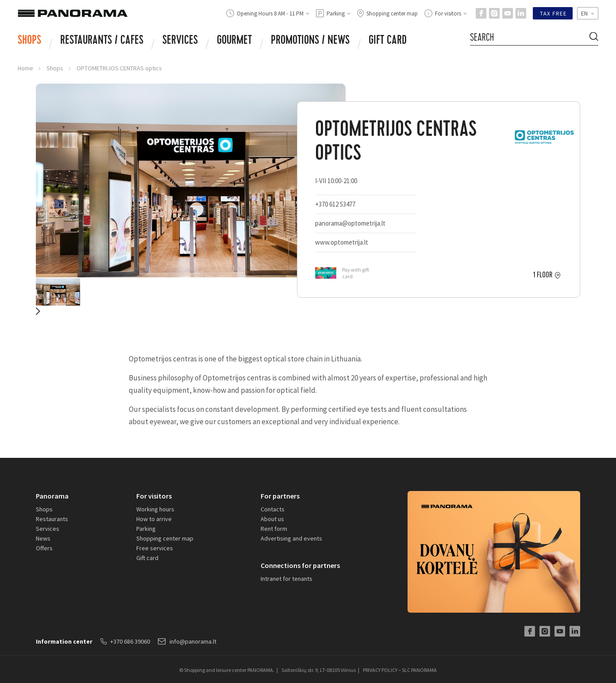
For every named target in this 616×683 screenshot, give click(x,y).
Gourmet (234, 41)
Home (25, 68)
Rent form (274, 529)
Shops (29, 41)
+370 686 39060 (125, 641)
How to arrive (154, 519)
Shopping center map (165, 538)
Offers (44, 548)
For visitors (154, 496)
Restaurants (52, 519)
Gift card (388, 41)
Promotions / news (310, 41)
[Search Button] (594, 38)
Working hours (155, 509)
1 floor (543, 275)
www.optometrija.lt (343, 242)
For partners (280, 496)
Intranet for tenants (287, 579)
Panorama (52, 496)
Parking (146, 529)
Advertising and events (291, 538)
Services (180, 41)
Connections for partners (300, 565)
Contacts (273, 509)
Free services (155, 548)
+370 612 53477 (335, 204)
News (43, 538)
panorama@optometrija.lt (350, 223)
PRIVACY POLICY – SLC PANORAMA (400, 670)
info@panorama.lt (187, 641)
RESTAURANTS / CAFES (102, 41)
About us (272, 519)
